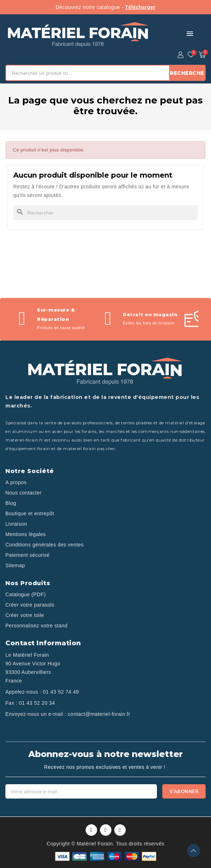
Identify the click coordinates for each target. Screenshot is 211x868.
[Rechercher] (105, 213)
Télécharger (140, 7)
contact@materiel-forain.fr (99, 714)
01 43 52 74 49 (61, 692)
